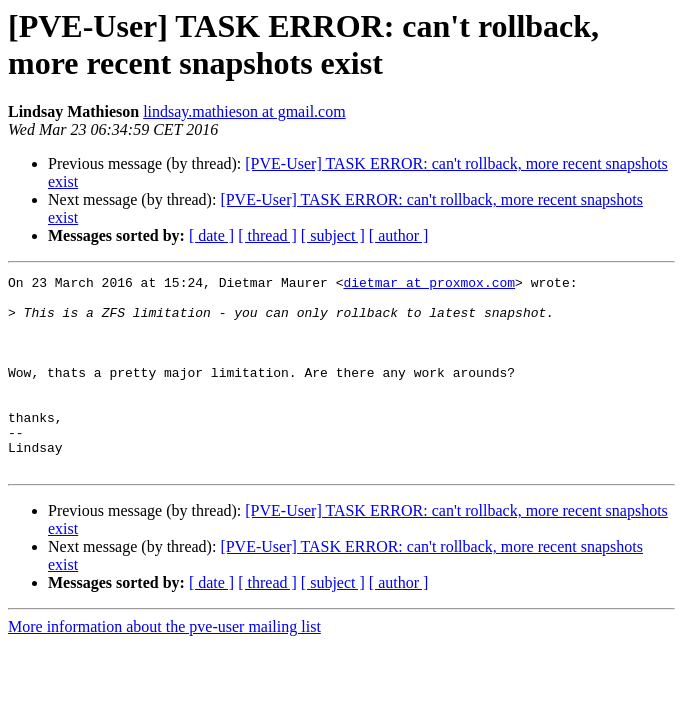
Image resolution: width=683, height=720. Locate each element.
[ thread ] (267, 235)
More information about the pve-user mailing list (164, 665)
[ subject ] (333, 235)
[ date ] (211, 235)
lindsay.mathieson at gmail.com (244, 111)
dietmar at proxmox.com (429, 285)
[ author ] (399, 235)
